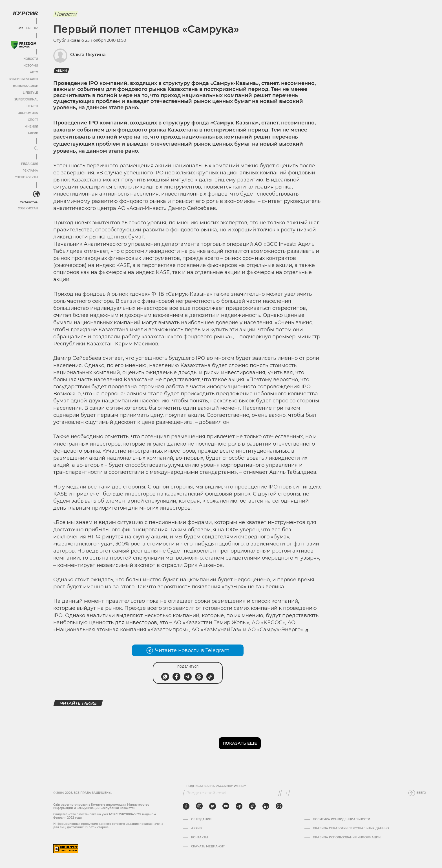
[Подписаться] (285, 793)
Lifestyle (30, 93)
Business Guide (26, 86)
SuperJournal (26, 99)
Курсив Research (24, 79)
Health (32, 106)
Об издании (201, 819)
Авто (34, 72)
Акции (61, 71)
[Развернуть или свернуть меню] (36, 149)
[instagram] (199, 806)
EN (28, 28)
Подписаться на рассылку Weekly (216, 786)
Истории (31, 66)
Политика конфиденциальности (342, 819)
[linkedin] (266, 806)
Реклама (30, 171)
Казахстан (29, 202)
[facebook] (186, 806)
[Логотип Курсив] (25, 13)
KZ (36, 28)
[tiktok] (252, 806)
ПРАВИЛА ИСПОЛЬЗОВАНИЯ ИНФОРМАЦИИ (347, 838)
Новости (31, 59)
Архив (33, 133)
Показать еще (240, 743)
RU (20, 28)
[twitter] (213, 806)
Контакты (200, 838)
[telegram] (239, 806)
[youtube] (226, 806)
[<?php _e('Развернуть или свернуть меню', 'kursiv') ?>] (36, 194)
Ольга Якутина (88, 55)
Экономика (28, 113)
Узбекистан (28, 208)
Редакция (30, 164)
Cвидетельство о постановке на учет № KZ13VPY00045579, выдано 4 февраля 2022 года (105, 816)
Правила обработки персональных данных (351, 828)
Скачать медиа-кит (208, 847)
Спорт (33, 120)
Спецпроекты (26, 177)
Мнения (31, 127)
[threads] (279, 806)
